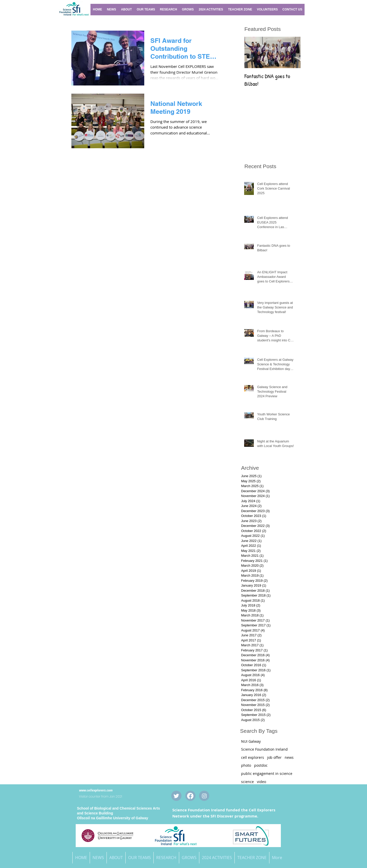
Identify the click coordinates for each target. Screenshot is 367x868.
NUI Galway (251, 741)
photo (246, 765)
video (261, 782)
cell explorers (253, 757)
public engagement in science (267, 773)
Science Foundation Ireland (264, 749)
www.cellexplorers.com (96, 790)
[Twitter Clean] (176, 796)
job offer (274, 757)
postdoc (261, 765)
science (247, 782)
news (289, 757)
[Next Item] (292, 53)
